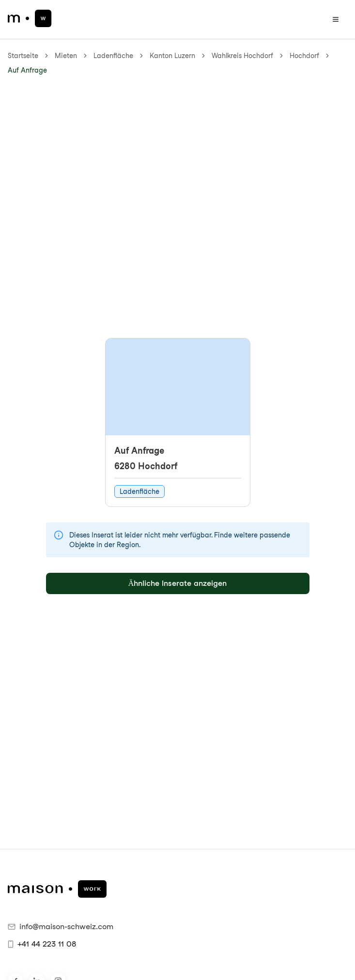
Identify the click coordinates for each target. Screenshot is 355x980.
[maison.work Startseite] (30, 18)
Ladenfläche (113, 56)
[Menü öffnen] (336, 19)
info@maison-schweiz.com (61, 926)
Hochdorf (304, 56)
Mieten (66, 56)
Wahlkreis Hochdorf (242, 56)
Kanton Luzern (172, 56)
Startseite (23, 56)
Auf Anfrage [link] (27, 70)
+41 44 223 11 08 (42, 944)
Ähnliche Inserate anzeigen (178, 583)
